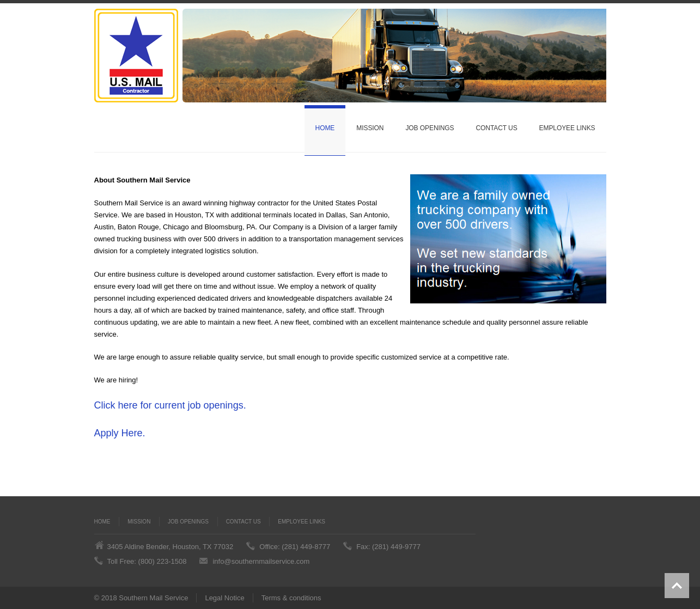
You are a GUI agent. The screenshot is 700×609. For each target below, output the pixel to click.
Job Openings (430, 128)
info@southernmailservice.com (261, 561)
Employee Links (567, 128)
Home (325, 128)
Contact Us (496, 128)
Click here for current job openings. (170, 405)
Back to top (677, 586)
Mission (370, 128)
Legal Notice (224, 598)
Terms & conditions (291, 598)
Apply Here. (120, 433)
